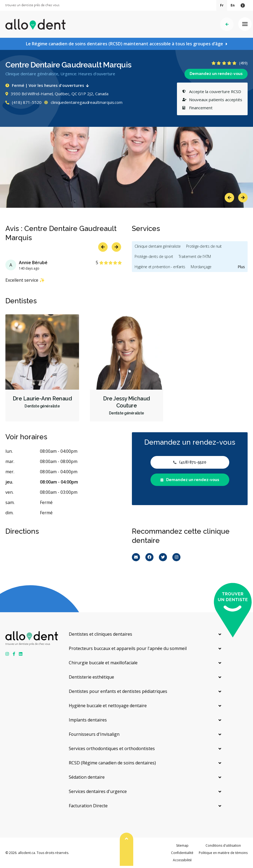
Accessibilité (182, 860)
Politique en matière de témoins (223, 853)
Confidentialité (182, 853)
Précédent (227, 24)
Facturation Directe (88, 806)
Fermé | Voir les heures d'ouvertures (48, 85)
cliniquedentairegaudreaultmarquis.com (83, 102)
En (233, 5)
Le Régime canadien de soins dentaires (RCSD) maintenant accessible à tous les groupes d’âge (124, 44)
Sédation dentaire (87, 777)
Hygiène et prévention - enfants (160, 267)
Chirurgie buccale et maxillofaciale (103, 663)
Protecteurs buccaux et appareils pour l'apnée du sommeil (128, 648)
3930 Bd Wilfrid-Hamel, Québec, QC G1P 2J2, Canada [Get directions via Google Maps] (57, 94)
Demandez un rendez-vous (216, 74)
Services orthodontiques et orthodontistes (112, 748)
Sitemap (182, 845)
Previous (229, 198)
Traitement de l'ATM (195, 256)
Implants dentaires (88, 720)
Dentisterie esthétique (91, 677)
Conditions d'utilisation (223, 845)
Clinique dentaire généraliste (158, 246)
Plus (241, 267)
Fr (222, 5)
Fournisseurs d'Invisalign (94, 734)
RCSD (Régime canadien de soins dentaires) (112, 763)
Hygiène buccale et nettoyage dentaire (108, 706)
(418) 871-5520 (23, 102)
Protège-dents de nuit (204, 246)
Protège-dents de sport (154, 256)
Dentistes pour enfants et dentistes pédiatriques (118, 691)
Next (243, 198)
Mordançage (201, 267)
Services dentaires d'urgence (98, 791)
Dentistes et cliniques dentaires (100, 634)
